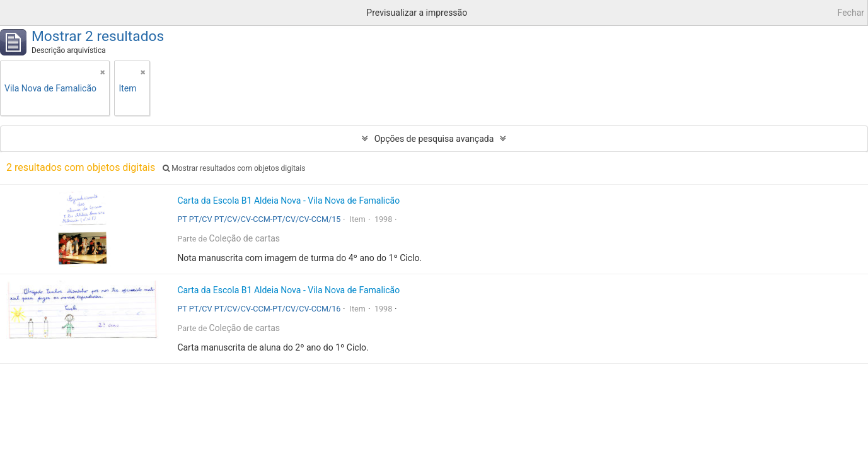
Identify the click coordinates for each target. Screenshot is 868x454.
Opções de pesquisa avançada (434, 139)
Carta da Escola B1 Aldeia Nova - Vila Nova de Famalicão (288, 201)
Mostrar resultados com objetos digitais (234, 168)
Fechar (851, 13)
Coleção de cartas (245, 238)
